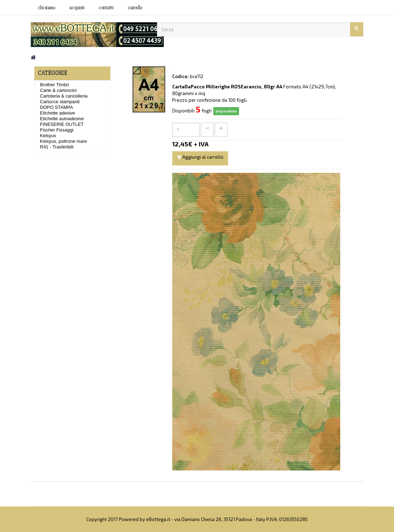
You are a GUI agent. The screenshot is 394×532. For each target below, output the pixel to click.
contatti (106, 8)
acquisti (77, 8)
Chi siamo (47, 8)
